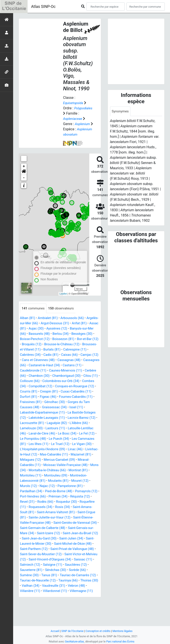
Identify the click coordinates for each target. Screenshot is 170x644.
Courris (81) (29, 408)
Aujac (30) (57, 339)
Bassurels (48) (66, 345)
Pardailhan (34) (32, 512)
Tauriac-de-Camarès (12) (58, 602)
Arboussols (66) (75, 329)
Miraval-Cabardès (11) (75, 481)
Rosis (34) (82, 528)
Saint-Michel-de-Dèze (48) (40, 570)
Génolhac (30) (57, 418)
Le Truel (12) (30, 465)
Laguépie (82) (79, 439)
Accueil (53, 631)
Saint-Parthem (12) (77, 570)
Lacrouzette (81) (53, 439)
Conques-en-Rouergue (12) (69, 402)
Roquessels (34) (58, 528)
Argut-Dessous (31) (70, 334)
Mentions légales (124, 631)
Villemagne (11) (62, 617)
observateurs (63, 319)
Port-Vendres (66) (43, 518)
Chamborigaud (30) (44, 392)
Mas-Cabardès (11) (35, 476)
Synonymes (121, 111)
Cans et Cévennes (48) (80, 371)
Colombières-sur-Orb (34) (49, 397)
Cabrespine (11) (41, 366)
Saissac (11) (69, 586)
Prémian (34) (69, 518)
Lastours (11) (80, 444)
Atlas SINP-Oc (43, 6)
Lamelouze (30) (54, 444)
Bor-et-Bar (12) (40, 355)
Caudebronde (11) (74, 381)
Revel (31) (37, 523)
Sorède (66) (63, 596)
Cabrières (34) (67, 366)
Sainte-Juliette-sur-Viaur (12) (73, 539)
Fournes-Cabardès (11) (79, 413)
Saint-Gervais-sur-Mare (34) (41, 554)
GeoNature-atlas (74, 641)
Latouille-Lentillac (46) (37, 449)
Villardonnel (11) (34, 617)
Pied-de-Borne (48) (61, 512)
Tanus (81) (28, 602)
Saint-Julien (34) (33, 565)
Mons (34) (78, 486)
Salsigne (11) (39, 591)
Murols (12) (29, 507)
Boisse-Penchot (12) (61, 350)
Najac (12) (49, 507)
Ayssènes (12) (78, 339)
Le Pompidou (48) (71, 455)
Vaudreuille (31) (41, 612)
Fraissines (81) (31, 418)
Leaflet (63, 304)
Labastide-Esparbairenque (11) (44, 428)
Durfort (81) (29, 413)
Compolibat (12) (32, 402)
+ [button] (24, 177)
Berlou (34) (89, 345)
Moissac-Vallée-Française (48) (43, 486)
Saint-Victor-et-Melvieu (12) (65, 581)
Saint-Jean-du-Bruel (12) (39, 560)
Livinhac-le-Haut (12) (78, 470)
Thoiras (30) (76, 607)
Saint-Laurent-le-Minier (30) (69, 565)
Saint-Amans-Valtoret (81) (79, 533)
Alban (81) (28, 329)
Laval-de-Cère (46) (71, 449)
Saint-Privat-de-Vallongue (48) (43, 575)
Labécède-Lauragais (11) (61, 434)
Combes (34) (81, 397)
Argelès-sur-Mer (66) (36, 334)
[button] (24, 183)
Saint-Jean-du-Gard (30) (79, 560)
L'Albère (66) (30, 444)
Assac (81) (37, 339)
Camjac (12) (50, 371)
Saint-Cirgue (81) (35, 539)
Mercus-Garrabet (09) (38, 481)
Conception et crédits (98, 631)
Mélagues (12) (88, 476)
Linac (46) (51, 470)
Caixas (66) (29, 371)
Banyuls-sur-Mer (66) (36, 345)
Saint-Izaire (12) (77, 554)
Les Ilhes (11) (84, 460)
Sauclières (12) (64, 591)
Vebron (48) (65, 612)
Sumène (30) (85, 596)
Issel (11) (79, 423)
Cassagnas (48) (32, 376)
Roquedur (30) (78, 523)
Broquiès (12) (65, 355)
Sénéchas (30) (40, 596)
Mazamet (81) (63, 476)
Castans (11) (47, 381)
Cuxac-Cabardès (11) (79, 408)
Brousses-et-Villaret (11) (62, 360)
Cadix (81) (89, 366)
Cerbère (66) (67, 387)
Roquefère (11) (32, 528)
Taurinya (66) (54, 607)
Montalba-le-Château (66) (40, 491)
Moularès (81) (61, 502)
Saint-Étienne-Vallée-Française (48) (47, 544)
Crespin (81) (51, 408)
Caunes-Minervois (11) (38, 387)
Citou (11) (70, 392)
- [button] (24, 188)
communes (34, 319)
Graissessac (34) (56, 423)
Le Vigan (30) (53, 465)
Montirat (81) (72, 491)
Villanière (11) (88, 612)
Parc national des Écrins (121, 641)
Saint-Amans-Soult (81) (38, 533)
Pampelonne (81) (73, 507)
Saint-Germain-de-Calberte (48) (72, 549)
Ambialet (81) (49, 329)
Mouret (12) (83, 502)
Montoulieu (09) (58, 497)
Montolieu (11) (31, 497)
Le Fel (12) (46, 455)
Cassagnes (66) (59, 376)
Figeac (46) (50, 413)
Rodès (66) (56, 523)
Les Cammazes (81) (55, 460)
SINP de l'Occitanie (71, 631)
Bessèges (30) (31, 350)
